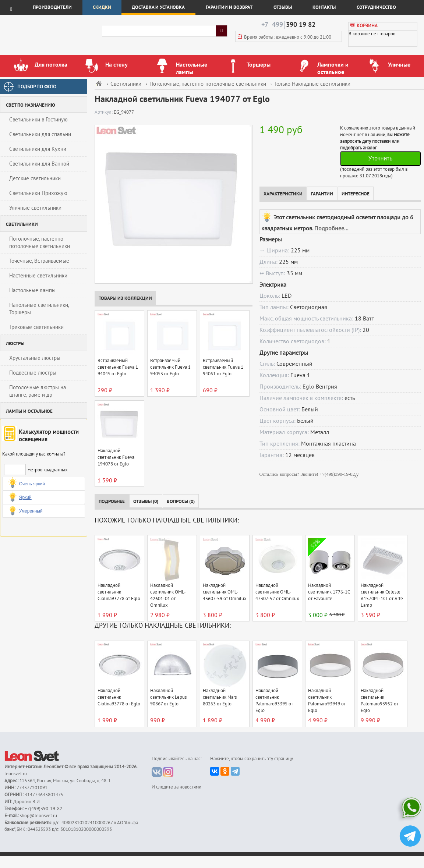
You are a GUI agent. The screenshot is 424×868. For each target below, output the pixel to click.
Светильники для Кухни (38, 149)
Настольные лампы (32, 290)
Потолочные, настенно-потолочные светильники (40, 242)
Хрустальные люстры (35, 358)
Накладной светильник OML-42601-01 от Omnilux (168, 595)
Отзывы (283, 7)
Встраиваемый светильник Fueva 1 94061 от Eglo (223, 367)
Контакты (324, 7)
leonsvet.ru (16, 774)
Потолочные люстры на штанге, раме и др (38, 391)
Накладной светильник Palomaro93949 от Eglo (327, 701)
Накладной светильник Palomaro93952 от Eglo (379, 701)
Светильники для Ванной (39, 164)
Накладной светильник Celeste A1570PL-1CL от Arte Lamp (382, 595)
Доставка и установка (158, 7)
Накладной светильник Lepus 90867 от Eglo (168, 697)
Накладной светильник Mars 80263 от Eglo (220, 697)
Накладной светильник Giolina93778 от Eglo (119, 592)
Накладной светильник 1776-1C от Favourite (329, 592)
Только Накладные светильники (312, 84)
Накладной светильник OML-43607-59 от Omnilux (225, 592)
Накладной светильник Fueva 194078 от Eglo (116, 457)
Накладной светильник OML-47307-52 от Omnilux (277, 592)
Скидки (102, 7)
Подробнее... (331, 228)
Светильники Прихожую (38, 193)
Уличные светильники (35, 208)
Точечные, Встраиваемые (39, 261)
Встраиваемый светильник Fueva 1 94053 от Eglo (170, 367)
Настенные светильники (38, 276)
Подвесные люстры (33, 373)
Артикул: (104, 112)
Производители (52, 7)
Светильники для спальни (40, 134)
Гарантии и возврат (229, 7)
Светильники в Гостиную (38, 120)
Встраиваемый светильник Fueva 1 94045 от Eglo (118, 367)
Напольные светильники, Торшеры (39, 309)
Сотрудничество (376, 7)
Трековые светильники (36, 327)
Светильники (126, 84)
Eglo (308, 387)
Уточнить (380, 158)
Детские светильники (35, 178)
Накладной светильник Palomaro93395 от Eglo (274, 701)
